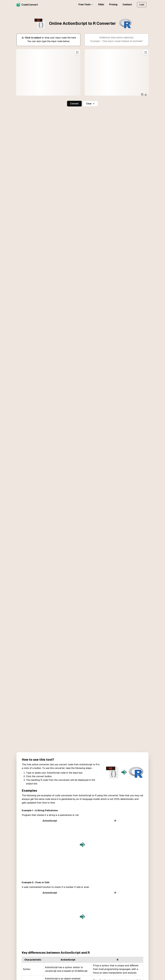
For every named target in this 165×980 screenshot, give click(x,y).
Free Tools (86, 4)
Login (142, 5)
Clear (90, 104)
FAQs (101, 4)
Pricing (113, 4)
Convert (74, 104)
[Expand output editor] (146, 52)
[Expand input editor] (77, 52)
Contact (127, 4)
